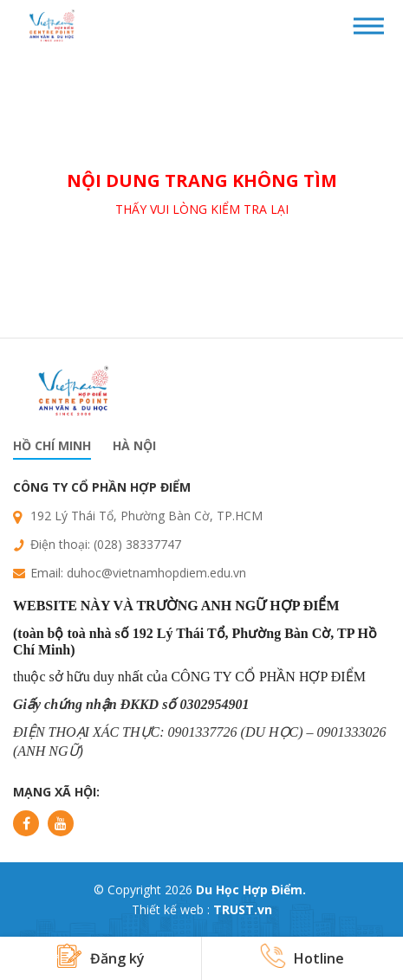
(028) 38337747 (137, 544)
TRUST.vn (243, 909)
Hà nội (134, 445)
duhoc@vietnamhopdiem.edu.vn (156, 573)
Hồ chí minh (52, 445)
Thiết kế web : (171, 909)
